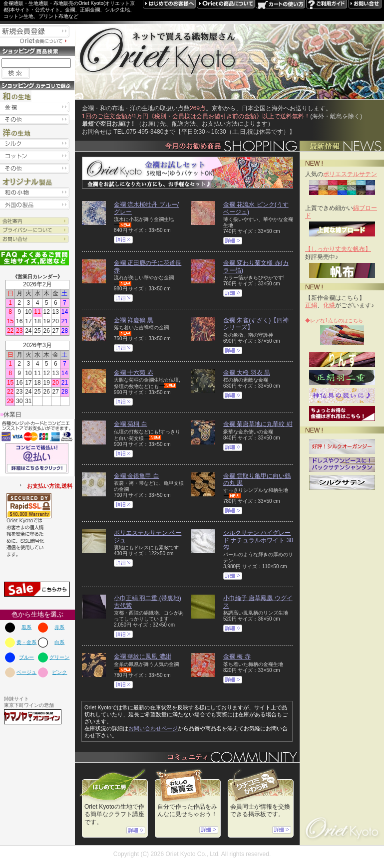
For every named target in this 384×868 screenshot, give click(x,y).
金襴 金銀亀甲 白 (137, 476)
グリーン (59, 657)
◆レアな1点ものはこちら (334, 321)
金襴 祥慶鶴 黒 (134, 320)
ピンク (59, 672)
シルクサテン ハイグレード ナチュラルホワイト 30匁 (258, 540)
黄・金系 (26, 642)
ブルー (26, 657)
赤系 (59, 627)
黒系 (26, 627)
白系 (59, 642)
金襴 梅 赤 (237, 656)
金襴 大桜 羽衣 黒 (247, 373)
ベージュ (26, 672)
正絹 (311, 305)
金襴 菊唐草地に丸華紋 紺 (258, 424)
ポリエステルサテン (350, 174)
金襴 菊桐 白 (131, 424)
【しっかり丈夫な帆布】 (338, 249)
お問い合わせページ (153, 728)
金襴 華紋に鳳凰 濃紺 (143, 656)
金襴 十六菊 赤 (134, 373)
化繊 (329, 305)
